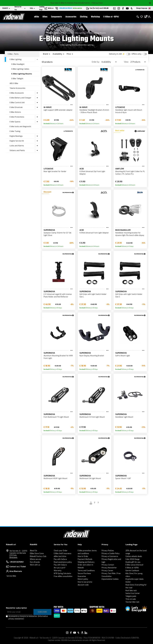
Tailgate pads (131, 596)
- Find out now (97, 3)
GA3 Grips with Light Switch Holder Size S (129, 296)
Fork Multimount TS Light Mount (56, 417)
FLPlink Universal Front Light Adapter (94, 233)
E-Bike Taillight (17, 79)
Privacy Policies (108, 551)
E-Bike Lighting (80, 33)
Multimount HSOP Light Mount (55, 479)
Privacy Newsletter (109, 568)
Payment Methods (85, 559)
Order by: (96, 62)
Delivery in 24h (115, 54)
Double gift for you (133, 562)
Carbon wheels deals (134, 556)
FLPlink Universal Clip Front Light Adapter (92, 173)
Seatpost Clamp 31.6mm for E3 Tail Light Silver (57, 234)
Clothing (84, 17)
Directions (13, 557)
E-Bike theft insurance (63, 553)
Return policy (83, 579)
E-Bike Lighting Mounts (97, 33)
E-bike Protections (17, 117)
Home (50, 33)
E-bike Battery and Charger (20, 98)
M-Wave (48, 107)
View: (126, 62)
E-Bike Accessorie (17, 93)
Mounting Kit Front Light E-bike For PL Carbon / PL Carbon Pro (130, 173)
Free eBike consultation (63, 576)
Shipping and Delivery (86, 562)
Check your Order (61, 551)
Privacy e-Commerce (110, 556)
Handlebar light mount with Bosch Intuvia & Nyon (129, 111)
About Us (33, 551)
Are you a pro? (60, 568)
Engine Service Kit (17, 141)
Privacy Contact (108, 565)
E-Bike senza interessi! (134, 565)
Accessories (71, 17)
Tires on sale (131, 599)
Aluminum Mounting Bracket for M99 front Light (58, 357)
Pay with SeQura (60, 559)
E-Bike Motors (15, 112)
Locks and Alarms (17, 146)
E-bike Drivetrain (16, 107)
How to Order (83, 556)
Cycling (57, 33)
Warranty (58, 571)
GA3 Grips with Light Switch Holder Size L (93, 296)
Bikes (45, 17)
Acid (82, 169)
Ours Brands (35, 562)
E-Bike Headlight (18, 64)
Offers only (137, 54)
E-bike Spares (15, 122)
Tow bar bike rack (132, 602)
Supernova (49, 230)
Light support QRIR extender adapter (58, 110)
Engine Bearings (16, 136)
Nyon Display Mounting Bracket (92, 356)
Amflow (120, 169)
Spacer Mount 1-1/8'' (123, 479)
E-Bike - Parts (67, 33)
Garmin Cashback (132, 571)
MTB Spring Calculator (63, 574)
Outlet (128, 582)
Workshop (95, 17)
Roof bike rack (131, 591)
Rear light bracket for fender (55, 171)
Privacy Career (107, 571)
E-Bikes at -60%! (111, 17)
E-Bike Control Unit (17, 103)
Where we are (35, 559)
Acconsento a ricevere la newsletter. (28, 618)
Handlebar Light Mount (124, 417)
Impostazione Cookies (110, 579)
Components (56, 17)
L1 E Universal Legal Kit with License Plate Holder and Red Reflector (58, 296)
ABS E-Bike (14, 83)
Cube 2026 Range (133, 559)
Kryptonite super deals (135, 579)
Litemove (120, 107)
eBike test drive (60, 556)
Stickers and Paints (17, 150)
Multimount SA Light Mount (90, 479)
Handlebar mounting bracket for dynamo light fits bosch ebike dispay (130, 234)
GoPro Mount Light (123, 356)
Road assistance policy (63, 562)
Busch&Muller (123, 230)
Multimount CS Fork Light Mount (92, 417)
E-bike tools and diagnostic (20, 126)
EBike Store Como (37, 553)
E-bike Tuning (15, 131)
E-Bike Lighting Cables (20, 69)
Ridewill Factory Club (38, 556)
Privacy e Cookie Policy (111, 553)
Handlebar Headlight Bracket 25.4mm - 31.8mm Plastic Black (94, 111)
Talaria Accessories (17, 88)
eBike (37, 17)
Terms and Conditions (86, 571)
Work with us (35, 565)
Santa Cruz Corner (133, 593)
